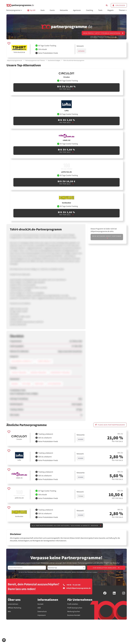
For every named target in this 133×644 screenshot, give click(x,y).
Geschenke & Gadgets (54, 60)
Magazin (111, 10)
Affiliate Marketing (14, 608)
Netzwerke (64, 10)
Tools (100, 10)
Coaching (90, 10)
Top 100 (31, 10)
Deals (43, 10)
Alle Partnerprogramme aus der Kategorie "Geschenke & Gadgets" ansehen (66, 525)
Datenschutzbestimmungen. (106, 572)
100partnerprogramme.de (14, 60)
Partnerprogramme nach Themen (35, 60)
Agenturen (77, 10)
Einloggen (119, 5)
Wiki (9, 612)
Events (52, 10)
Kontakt (40, 604)
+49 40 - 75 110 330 (72, 585)
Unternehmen (13, 604)
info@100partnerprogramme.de (77, 588)
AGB (39, 608)
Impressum (42, 615)
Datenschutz (42, 612)
